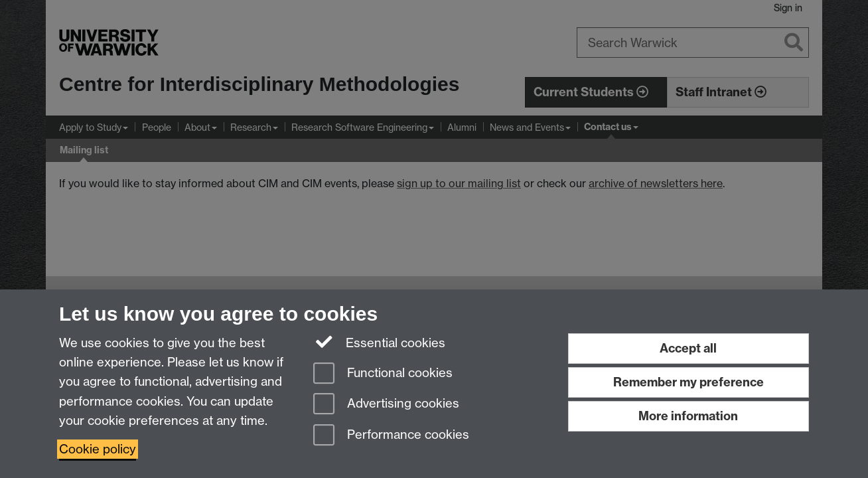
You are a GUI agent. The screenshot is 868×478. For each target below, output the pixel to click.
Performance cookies (391, 436)
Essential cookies (379, 342)
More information (688, 416)
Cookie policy (98, 449)
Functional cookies (383, 374)
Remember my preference (688, 382)
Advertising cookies (386, 405)
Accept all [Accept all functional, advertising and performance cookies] (688, 348)
